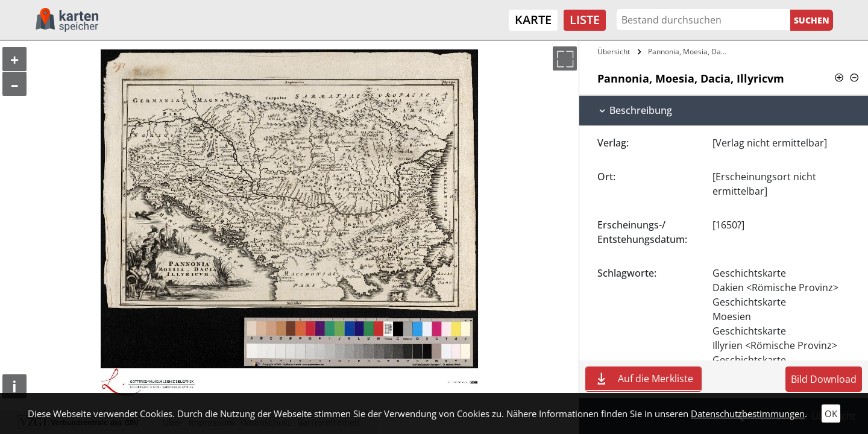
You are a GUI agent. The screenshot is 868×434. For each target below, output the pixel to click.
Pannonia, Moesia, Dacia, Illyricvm (689, 52)
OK (831, 414)
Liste (585, 20)
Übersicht (614, 52)
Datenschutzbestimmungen (748, 414)
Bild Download (824, 379)
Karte (533, 20)
